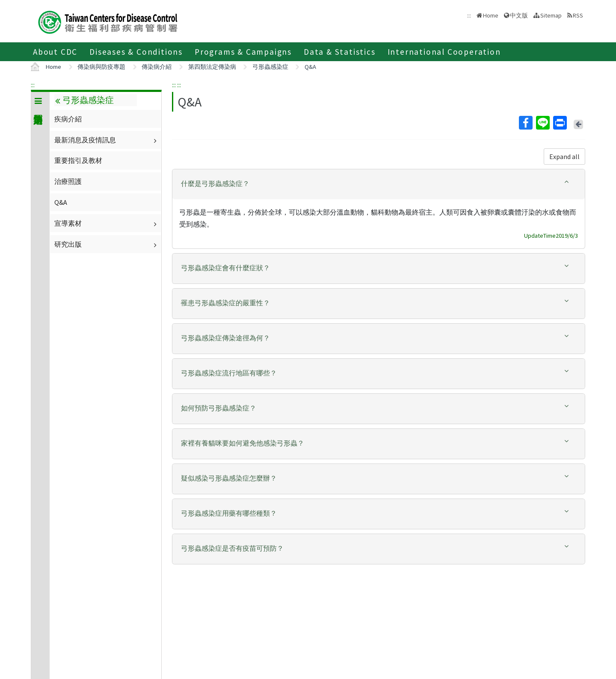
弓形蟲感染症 (270, 67)
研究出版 (107, 244)
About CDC (55, 52)
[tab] (379, 184)
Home (491, 15)
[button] (379, 184)
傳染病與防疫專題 (101, 67)
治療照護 (68, 181)
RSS (578, 15)
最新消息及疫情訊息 (107, 140)
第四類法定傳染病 (212, 67)
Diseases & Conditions (136, 52)
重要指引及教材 (78, 160)
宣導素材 (107, 223)
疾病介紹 (68, 119)
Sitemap (551, 15)
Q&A (310, 67)
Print (560, 123)
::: (33, 85)
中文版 (519, 15)
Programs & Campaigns (243, 52)
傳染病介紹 (157, 67)
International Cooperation (444, 52)
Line (542, 123)
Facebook (525, 123)
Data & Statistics (340, 52)
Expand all (564, 156)
